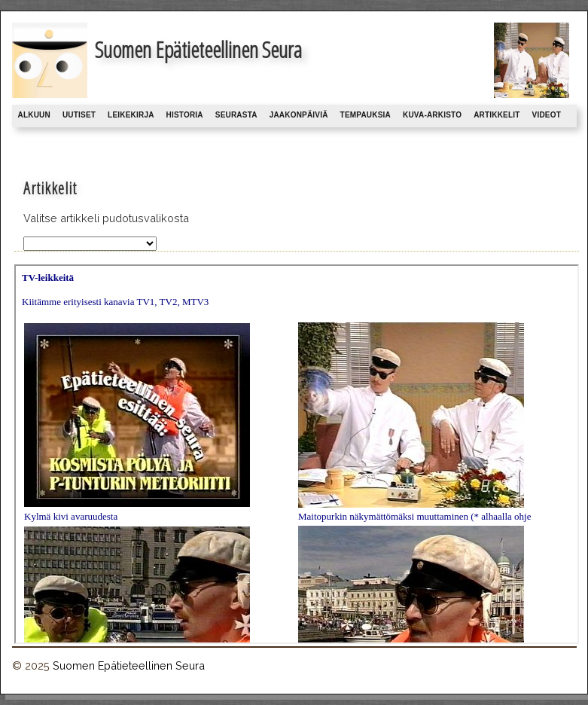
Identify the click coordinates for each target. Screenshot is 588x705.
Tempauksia (366, 115)
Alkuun (34, 115)
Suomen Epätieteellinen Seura (129, 665)
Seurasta (236, 115)
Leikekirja (131, 115)
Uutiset (79, 115)
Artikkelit (497, 115)
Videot (547, 115)
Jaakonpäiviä (299, 115)
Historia (185, 115)
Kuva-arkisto (432, 115)
